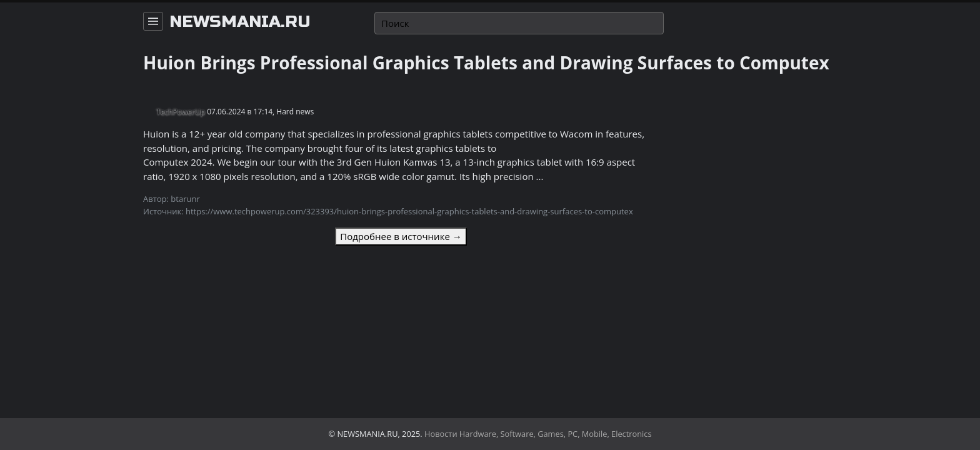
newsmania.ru (240, 22)
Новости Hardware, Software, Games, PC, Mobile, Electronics (538, 434)
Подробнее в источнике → (401, 236)
